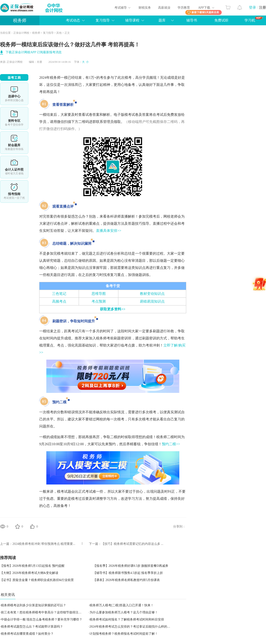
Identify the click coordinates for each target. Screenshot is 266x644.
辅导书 (192, 20)
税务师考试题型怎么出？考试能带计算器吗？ (32, 627)
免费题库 (14, 143)
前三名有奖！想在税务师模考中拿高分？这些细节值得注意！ (43, 612)
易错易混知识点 (152, 301)
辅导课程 (132, 20)
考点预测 (99, 301)
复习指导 (103, 20)
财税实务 (145, 8)
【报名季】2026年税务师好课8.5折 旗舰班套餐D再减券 (131, 566)
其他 (59, 33)
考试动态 (73, 20)
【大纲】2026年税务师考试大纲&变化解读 (29, 573)
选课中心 (14, 94)
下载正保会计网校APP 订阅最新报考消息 (34, 52)
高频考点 (59, 301)
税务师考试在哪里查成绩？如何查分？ (27, 634)
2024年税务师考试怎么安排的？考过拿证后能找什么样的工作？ (133, 627)
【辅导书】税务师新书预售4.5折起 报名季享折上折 (128, 573)
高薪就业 (164, 8)
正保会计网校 (21, 33)
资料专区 (14, 118)
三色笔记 (59, 294)
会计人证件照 (14, 167)
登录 (252, 7)
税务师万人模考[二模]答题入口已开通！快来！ (122, 605)
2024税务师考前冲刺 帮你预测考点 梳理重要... (44, 544)
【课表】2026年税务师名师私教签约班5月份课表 (126, 580)
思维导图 (99, 294)
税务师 (20, 20)
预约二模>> (171, 444)
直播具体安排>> (109, 231)
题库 (162, 20)
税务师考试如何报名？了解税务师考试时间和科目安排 (127, 619)
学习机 (254, 19)
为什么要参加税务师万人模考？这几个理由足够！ (124, 612)
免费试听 (221, 20)
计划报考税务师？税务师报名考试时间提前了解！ (124, 634)
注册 (262, 7)
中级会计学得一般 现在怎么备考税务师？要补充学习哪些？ (42, 619)
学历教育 (184, 8)
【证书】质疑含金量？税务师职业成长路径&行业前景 (37, 580)
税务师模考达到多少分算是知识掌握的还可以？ (33, 605)
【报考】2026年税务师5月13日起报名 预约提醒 (32, 566)
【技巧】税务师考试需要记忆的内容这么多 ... (132, 544)
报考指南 (14, 191)
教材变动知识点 (152, 294)
